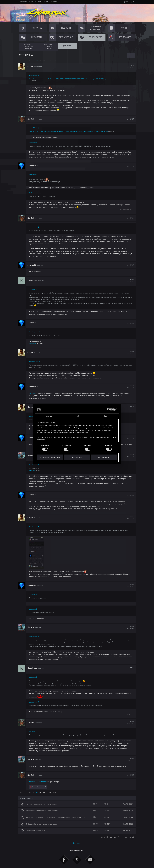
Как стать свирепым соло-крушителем (42, 804)
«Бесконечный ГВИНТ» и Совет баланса (43, 811)
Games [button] (32, 2)
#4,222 (130, 119)
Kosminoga (33, 280)
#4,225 (130, 265)
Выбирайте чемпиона (39, 782)
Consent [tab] (49, 416)
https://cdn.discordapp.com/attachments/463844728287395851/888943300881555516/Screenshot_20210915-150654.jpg (69, 79)
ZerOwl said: (33, 193)
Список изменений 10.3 (36, 831)
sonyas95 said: (34, 75)
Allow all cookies (104, 457)
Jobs (40, 2)
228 (50, 61)
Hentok (32, 456)
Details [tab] (77, 416)
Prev (22, 61)
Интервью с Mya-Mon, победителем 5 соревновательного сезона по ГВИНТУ (58, 817)
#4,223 (130, 166)
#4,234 (130, 518)
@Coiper (33, 393)
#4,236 (130, 627)
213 (40, 61)
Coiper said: (33, 143)
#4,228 (130, 353)
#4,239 (130, 760)
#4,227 (130, 323)
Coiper (31, 66)
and (40, 787)
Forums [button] (23, 2)
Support (54, 2)
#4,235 (130, 586)
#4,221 (130, 67)
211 (34, 61)
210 (30, 61)
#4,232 (130, 456)
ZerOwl (31, 119)
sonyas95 (33, 166)
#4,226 (130, 281)
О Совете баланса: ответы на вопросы (42, 824)
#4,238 (130, 722)
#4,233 (130, 495)
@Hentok (34, 344)
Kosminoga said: (34, 332)
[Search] (130, 55)
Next (54, 61)
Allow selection (77, 457)
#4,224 (130, 218)
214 (44, 61)
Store (46, 2)
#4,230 (130, 407)
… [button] (27, 61)
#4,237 (130, 668)
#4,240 (130, 775)
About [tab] (105, 416)
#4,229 (130, 387)
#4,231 (130, 438)
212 (37, 61)
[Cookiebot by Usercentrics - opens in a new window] (109, 410)
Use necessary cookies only (50, 457)
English (77, 843)
